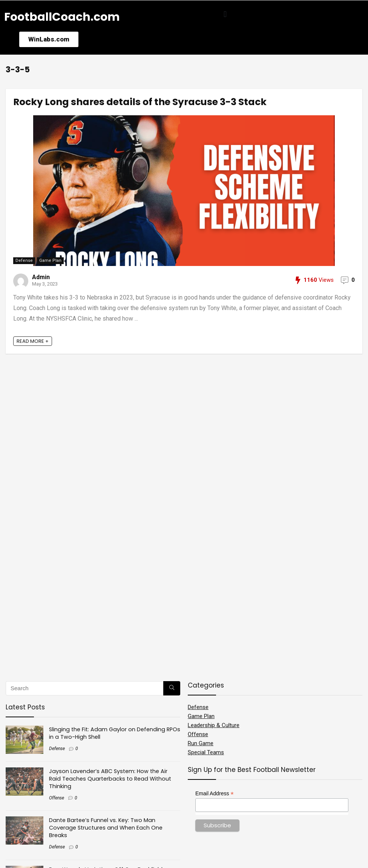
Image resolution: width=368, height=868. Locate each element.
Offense (57, 798)
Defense (24, 261)
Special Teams (206, 752)
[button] (225, 14)
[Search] (172, 688)
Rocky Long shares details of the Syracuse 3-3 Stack (140, 102)
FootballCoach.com (62, 17)
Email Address (215, 794)
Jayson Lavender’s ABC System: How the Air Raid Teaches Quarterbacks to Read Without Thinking (110, 779)
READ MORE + (33, 341)
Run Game (201, 743)
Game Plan (50, 261)
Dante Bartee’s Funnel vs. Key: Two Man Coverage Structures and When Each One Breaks (106, 828)
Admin (41, 277)
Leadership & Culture (214, 725)
